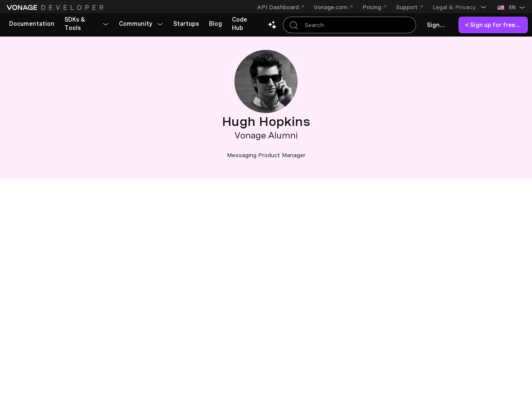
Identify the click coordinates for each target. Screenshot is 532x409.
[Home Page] (56, 7)
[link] (32, 24)
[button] (460, 7)
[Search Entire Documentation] (350, 25)
